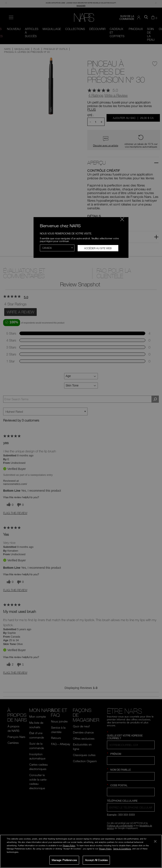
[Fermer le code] (122, 219)
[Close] (155, 841)
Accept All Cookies (96, 860)
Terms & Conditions (122, 849)
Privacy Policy (69, 845)
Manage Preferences (64, 860)
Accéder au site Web (98, 248)
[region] (81, 851)
